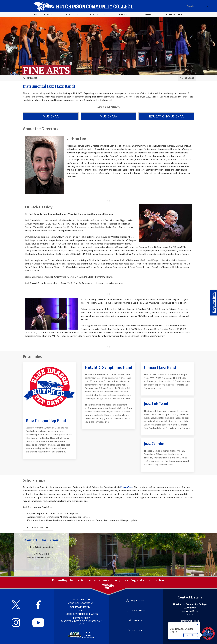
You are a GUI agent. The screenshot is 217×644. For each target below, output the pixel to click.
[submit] (207, 6)
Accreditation (81, 599)
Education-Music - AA (166, 116)
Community (146, 14)
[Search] (199, 6)
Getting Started (44, 14)
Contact (187, 78)
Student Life (97, 14)
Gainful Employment (81, 607)
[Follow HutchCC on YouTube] (38, 623)
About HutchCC (174, 14)
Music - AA (51, 116)
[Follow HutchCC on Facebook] (38, 605)
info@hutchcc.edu (190, 621)
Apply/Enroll (136, 611)
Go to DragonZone (38, 528)
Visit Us (136, 621)
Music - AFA (108, 116)
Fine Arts (30, 78)
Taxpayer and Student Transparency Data (81, 622)
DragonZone (126, 487)
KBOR (81, 611)
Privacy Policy (81, 618)
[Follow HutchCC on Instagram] (16, 623)
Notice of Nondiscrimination (81, 614)
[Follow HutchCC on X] (16, 605)
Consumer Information (81, 603)
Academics (72, 14)
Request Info (214, 303)
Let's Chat (191, 635)
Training (122, 14)
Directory (136, 631)
